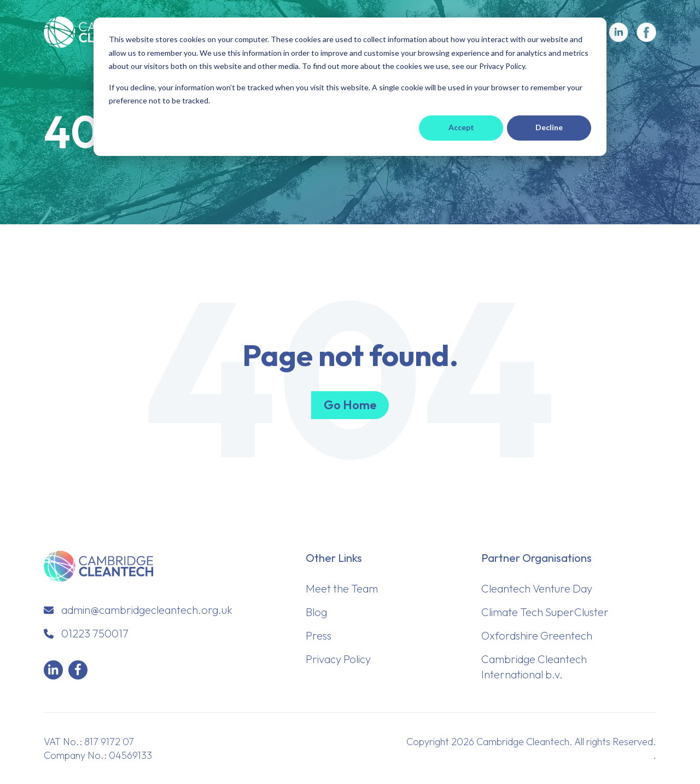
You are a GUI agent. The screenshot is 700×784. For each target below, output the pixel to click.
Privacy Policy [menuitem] (338, 659)
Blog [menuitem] (316, 612)
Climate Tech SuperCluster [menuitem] (545, 612)
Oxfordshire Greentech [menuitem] (537, 635)
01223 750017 (95, 633)
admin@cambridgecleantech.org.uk (147, 610)
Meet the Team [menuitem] (342, 588)
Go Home (350, 405)
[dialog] (350, 87)
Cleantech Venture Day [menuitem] (537, 588)
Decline (549, 127)
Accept (461, 127)
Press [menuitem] (319, 635)
